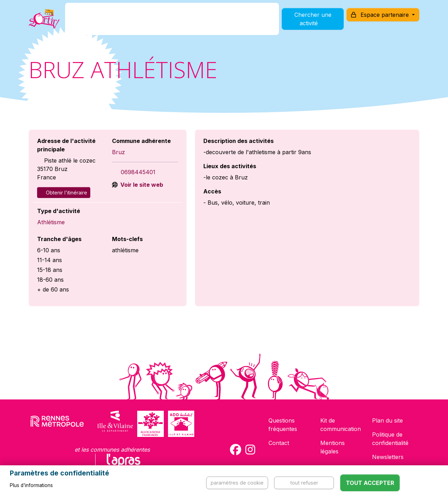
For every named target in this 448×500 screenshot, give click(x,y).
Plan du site (387, 420)
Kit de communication (341, 425)
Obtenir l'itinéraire (64, 193)
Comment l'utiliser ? (232, 22)
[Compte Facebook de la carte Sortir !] (236, 450)
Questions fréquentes (283, 425)
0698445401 (138, 172)
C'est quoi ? (113, 22)
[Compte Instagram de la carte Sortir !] (250, 450)
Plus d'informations (31, 485)
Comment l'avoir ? (166, 22)
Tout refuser (304, 483)
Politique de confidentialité (390, 439)
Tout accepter (370, 483)
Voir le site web (141, 185)
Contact (279, 443)
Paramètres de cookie (237, 483)
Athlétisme (51, 222)
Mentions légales (332, 447)
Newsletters (388, 457)
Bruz (118, 152)
